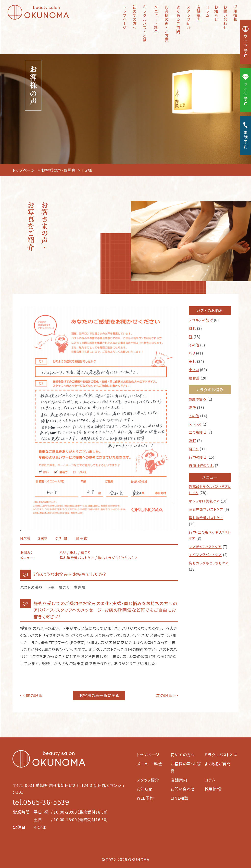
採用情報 (235, 13)
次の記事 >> (167, 695)
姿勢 (192, 407)
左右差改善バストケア (206, 509)
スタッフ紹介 (188, 17)
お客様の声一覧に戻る (99, 695)
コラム (208, 11)
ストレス (195, 424)
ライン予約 (246, 90)
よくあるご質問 (178, 19)
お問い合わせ (225, 17)
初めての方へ (135, 17)
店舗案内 (199, 13)
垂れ (192, 361)
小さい (194, 370)
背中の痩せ (198, 457)
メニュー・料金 (156, 19)
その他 (194, 345)
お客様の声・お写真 (167, 23)
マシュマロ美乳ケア (204, 501)
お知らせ (216, 13)
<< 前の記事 (31, 695)
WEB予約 (145, 798)
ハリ (192, 353)
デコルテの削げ (201, 320)
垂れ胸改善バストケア (206, 518)
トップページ (125, 17)
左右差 (194, 378)
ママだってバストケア (205, 547)
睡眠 (192, 440)
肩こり (194, 449)
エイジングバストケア (205, 555)
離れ (192, 328)
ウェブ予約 (246, 42)
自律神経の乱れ (201, 465)
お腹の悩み (198, 399)
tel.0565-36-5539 (41, 802)
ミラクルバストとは (145, 23)
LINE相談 (179, 798)
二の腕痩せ (198, 432)
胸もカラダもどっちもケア (209, 563)
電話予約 (246, 135)
